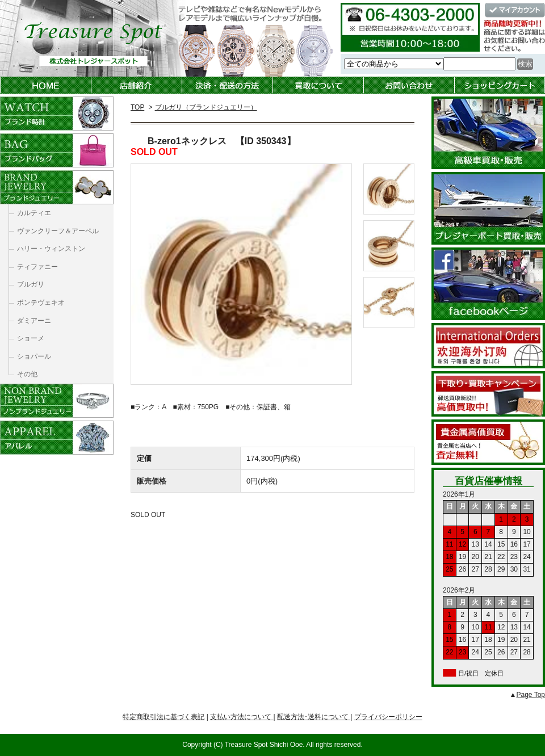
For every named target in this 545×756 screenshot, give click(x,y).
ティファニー (37, 267)
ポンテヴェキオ (41, 303)
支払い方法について (242, 717)
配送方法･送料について (314, 717)
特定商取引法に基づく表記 (163, 717)
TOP (137, 107)
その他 (27, 374)
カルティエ (34, 213)
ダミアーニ (34, 321)
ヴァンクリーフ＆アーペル (58, 231)
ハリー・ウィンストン (51, 249)
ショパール (34, 356)
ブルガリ (31, 284)
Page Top (531, 695)
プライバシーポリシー (388, 717)
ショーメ (31, 338)
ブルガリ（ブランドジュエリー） (206, 107)
